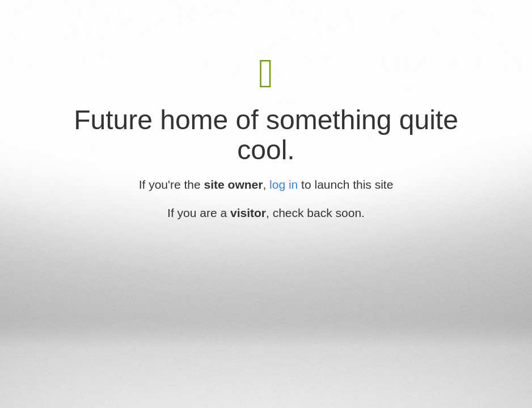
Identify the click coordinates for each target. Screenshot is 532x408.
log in (284, 184)
